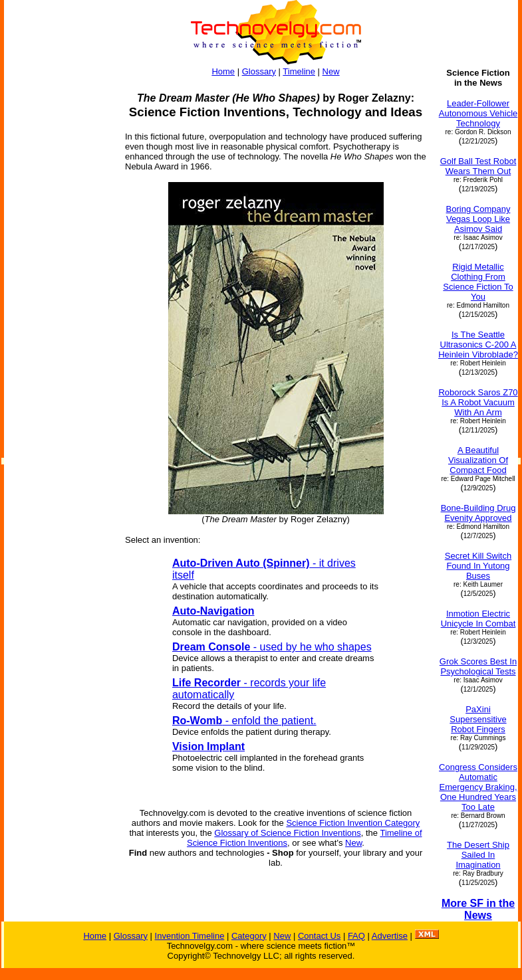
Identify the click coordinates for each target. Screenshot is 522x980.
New (331, 71)
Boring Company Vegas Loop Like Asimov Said (478, 219)
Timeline (299, 71)
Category (249, 936)
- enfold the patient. (244, 721)
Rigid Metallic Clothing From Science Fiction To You (478, 282)
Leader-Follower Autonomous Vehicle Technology (478, 113)
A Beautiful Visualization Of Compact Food (478, 460)
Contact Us (319, 936)
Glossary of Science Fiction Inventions (287, 833)
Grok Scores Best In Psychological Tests (478, 666)
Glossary (259, 71)
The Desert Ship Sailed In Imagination (478, 855)
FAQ (356, 936)
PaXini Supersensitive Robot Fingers (478, 719)
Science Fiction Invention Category (353, 823)
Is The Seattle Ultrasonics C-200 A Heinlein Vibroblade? (478, 344)
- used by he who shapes (272, 647)
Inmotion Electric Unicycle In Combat (478, 619)
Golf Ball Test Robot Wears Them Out (478, 166)
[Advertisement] (59, 267)
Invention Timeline (190, 936)
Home (223, 71)
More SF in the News (478, 909)
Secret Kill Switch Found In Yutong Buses (478, 566)
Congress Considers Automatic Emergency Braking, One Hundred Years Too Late (478, 787)
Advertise (390, 936)
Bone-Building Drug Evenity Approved (478, 513)
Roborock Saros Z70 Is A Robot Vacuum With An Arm (478, 402)
